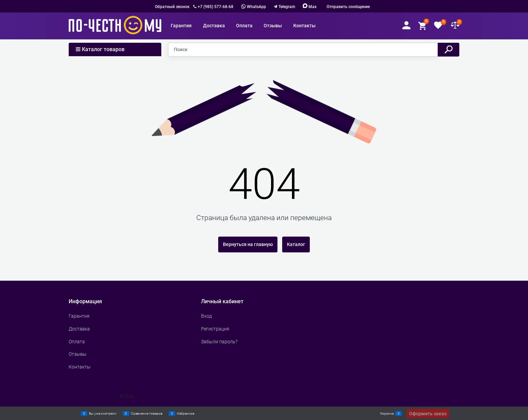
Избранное (186, 413)
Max (310, 7)
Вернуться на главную (248, 244)
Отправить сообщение (348, 7)
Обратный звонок (172, 7)
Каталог (296, 244)
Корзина (387, 413)
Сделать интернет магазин (92, 396)
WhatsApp (254, 7)
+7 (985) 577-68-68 (216, 7)
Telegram (287, 7)
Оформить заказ (428, 414)
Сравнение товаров (147, 413)
